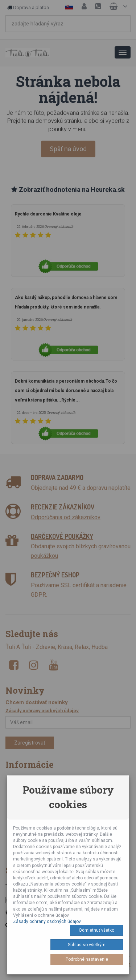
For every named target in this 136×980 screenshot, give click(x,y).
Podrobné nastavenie (87, 959)
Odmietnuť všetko (96, 930)
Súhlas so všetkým (87, 945)
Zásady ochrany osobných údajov (47, 921)
